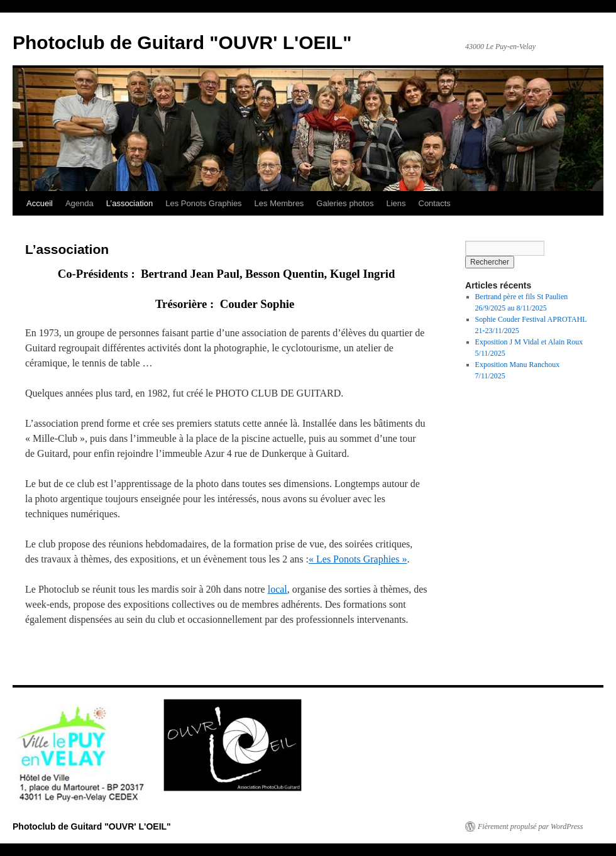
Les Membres (279, 203)
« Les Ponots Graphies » (358, 559)
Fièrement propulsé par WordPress (530, 826)
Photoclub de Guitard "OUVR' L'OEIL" (182, 42)
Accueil (40, 203)
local (278, 589)
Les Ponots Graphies (203, 203)
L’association (129, 203)
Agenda (80, 203)
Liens (396, 203)
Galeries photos (345, 203)
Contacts (435, 203)
